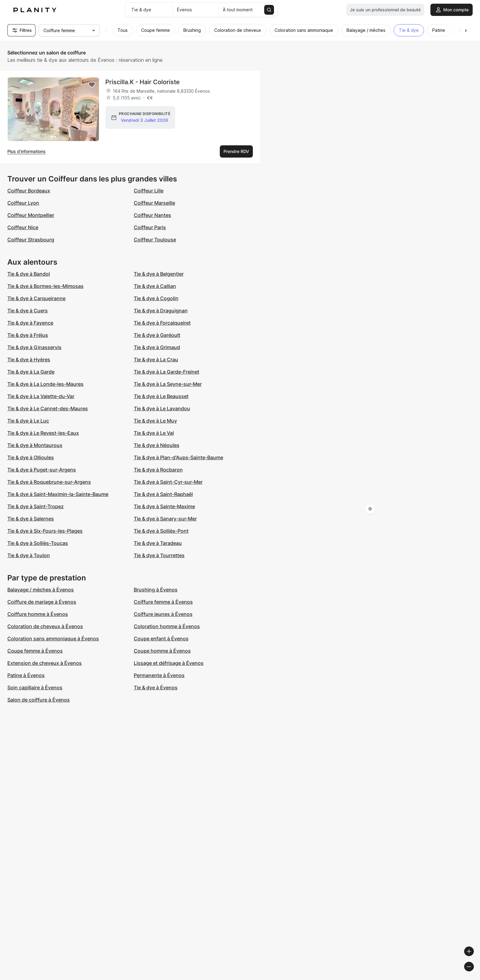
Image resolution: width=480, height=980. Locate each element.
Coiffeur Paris (150, 227)
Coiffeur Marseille (154, 203)
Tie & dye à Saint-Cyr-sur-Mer (168, 482)
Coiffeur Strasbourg (31, 240)
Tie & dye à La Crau (156, 360)
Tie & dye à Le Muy (155, 421)
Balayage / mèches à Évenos (41, 590)
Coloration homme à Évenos (167, 626)
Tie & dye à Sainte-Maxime (164, 506)
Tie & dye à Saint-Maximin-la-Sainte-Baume (58, 494)
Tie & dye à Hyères (29, 360)
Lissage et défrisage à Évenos (169, 663)
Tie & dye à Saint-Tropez (36, 506)
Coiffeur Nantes (152, 215)
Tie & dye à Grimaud (157, 347)
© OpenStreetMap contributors (446, 977)
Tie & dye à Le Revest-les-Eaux (43, 433)
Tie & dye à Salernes (31, 519)
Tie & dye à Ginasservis (34, 347)
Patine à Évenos (26, 675)
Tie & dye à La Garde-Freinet (167, 372)
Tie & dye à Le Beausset (161, 396)
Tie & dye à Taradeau (158, 543)
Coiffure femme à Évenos (163, 602)
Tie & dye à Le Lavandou (162, 408)
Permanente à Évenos (159, 675)
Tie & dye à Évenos (156, 687)
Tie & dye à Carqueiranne (36, 298)
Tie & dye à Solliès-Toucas (38, 543)
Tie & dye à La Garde (31, 372)
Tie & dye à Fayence (30, 323)
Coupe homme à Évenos (162, 651)
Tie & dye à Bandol (29, 274)
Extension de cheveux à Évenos (45, 663)
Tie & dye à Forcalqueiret (162, 323)
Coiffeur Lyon (23, 203)
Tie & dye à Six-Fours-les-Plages (45, 531)
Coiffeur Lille (149, 191)
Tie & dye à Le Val (154, 433)
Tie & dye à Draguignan (161, 311)
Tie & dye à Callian (155, 286)
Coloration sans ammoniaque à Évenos (53, 639)
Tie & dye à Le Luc (28, 421)
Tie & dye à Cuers (28, 311)
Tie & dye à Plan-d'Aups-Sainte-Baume (178, 457)
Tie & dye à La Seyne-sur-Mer (168, 384)
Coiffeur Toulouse (155, 240)
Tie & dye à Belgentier (159, 274)
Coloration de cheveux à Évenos (45, 626)
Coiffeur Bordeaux (29, 191)
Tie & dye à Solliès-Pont (161, 531)
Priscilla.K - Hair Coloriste (142, 82)
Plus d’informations (26, 151)
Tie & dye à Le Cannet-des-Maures (48, 408)
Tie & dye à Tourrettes (159, 555)
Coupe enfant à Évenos (161, 639)
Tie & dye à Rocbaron (158, 470)
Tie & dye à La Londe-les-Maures (45, 384)
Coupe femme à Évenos (35, 651)
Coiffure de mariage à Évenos (42, 602)
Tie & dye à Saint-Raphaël (163, 494)
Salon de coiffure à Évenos (39, 700)
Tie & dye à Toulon (29, 555)
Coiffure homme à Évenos (38, 614)
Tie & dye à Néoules (157, 445)
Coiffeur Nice (23, 227)
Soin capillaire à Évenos (35, 687)
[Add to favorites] (92, 85)
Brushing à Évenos (156, 590)
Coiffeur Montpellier (31, 215)
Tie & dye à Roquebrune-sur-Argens (49, 482)
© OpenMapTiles (396, 977)
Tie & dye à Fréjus (28, 335)
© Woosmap (365, 977)
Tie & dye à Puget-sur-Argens (42, 470)
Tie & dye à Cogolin (156, 298)
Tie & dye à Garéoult (157, 335)
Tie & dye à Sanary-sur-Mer (165, 519)
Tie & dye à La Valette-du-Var (41, 396)
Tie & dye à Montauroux (35, 445)
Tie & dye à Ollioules (31, 457)
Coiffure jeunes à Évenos (163, 614)
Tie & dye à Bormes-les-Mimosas (45, 286)
